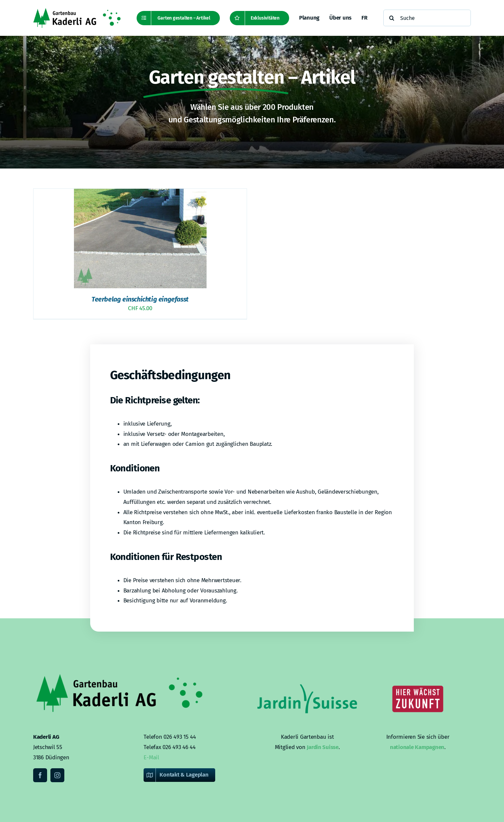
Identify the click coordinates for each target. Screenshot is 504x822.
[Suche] (427, 18)
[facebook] (40, 775)
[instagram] (57, 775)
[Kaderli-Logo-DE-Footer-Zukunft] (418, 674)
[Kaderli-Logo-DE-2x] (77, 11)
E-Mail (151, 757)
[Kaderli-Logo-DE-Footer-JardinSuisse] (307, 674)
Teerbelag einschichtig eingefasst (140, 299)
